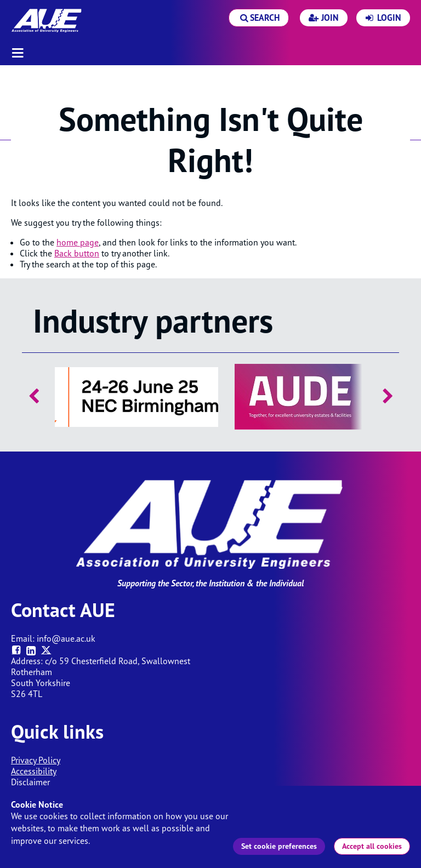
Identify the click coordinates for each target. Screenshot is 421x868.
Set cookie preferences (279, 846)
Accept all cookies (372, 846)
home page (78, 242)
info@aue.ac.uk (66, 638)
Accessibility (34, 771)
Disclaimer (30, 782)
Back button (77, 253)
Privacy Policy (36, 760)
